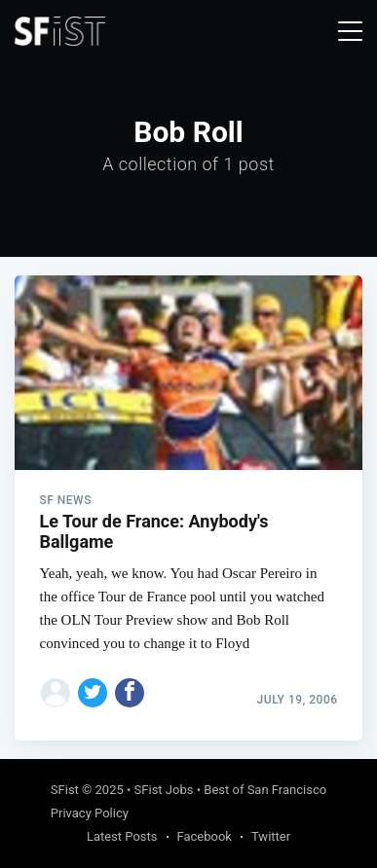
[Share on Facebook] (130, 693)
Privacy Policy (90, 813)
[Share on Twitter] (93, 693)
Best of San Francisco (265, 790)
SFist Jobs (164, 790)
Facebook (205, 836)
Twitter (271, 836)
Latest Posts (122, 836)
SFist (65, 790)
